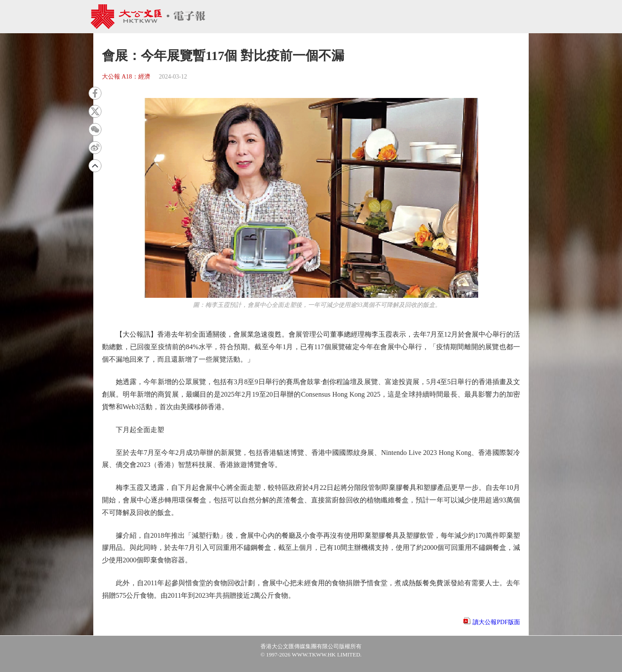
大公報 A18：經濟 (126, 77)
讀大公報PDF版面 (496, 622)
